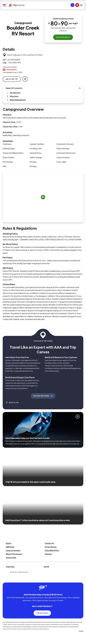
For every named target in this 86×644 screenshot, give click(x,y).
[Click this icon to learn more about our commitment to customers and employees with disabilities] (6, 580)
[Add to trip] (43, 197)
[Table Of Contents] (80, 88)
